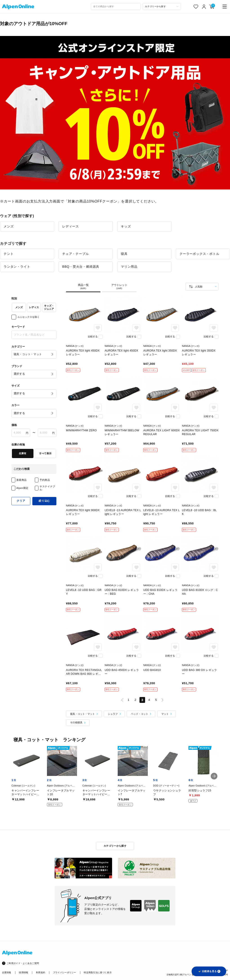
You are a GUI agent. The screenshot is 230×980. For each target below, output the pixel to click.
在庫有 (23, 453)
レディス (34, 307)
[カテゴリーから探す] (162, 7)
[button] (214, 776)
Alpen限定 (22, 488)
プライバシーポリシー (65, 972)
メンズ (9, 226)
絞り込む (44, 501)
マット (165, 714)
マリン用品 (129, 267)
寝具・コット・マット (82, 714)
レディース (71, 226)
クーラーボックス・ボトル (199, 254)
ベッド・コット (140, 714)
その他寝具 (76, 722)
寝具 (124, 254)
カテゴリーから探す (115, 846)
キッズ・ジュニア (49, 307)
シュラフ (113, 714)
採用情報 (23, 972)
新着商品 (22, 480)
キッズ (126, 226)
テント (9, 254)
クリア (21, 501)
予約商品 (45, 480)
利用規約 (41, 972)
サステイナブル (47, 488)
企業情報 (7, 972)
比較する (93, 336)
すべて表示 (45, 453)
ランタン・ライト (17, 267)
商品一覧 (83, 287)
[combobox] (116, 7)
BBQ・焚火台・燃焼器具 (81, 267)
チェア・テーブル (75, 254)
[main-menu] (225, 7)
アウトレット (119, 287)
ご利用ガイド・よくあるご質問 (23, 963)
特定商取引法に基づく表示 (98, 972)
